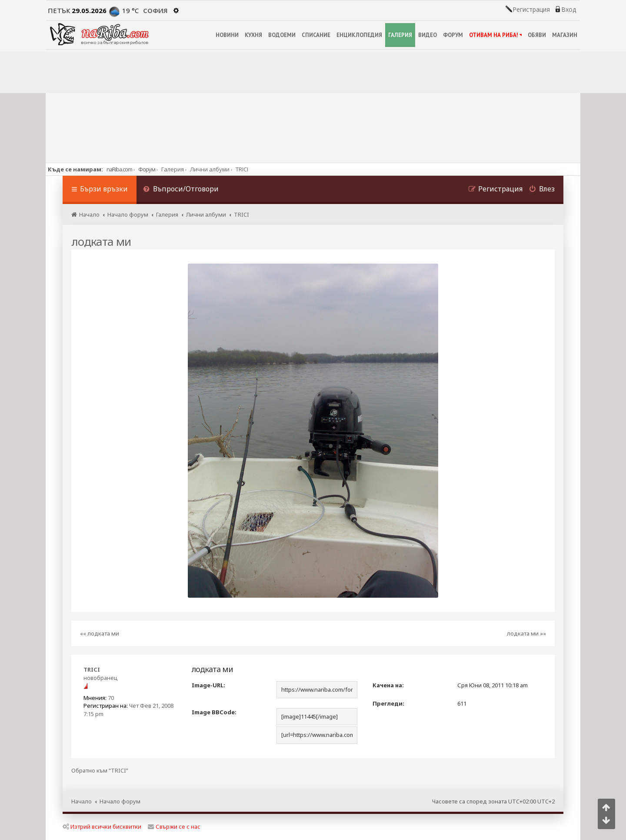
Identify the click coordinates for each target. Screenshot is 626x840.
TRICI (92, 669)
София (155, 10)
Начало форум (120, 801)
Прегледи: (388, 703)
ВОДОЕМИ (282, 35)
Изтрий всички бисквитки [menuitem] (102, 827)
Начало (82, 801)
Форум (147, 169)
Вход (569, 10)
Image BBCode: (214, 712)
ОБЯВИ (537, 35)
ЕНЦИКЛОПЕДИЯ (359, 35)
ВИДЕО (428, 35)
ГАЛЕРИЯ (400, 35)
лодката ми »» (526, 633)
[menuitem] (181, 190)
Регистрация (531, 10)
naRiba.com (119, 169)
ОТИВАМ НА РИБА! (495, 35)
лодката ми (101, 241)
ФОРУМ (453, 35)
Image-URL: (208, 685)
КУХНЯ (253, 35)
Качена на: (388, 685)
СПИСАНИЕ (316, 35)
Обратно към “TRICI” (100, 771)
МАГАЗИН (565, 35)
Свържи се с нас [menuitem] (174, 827)
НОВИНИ (227, 35)
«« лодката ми (100, 633)
